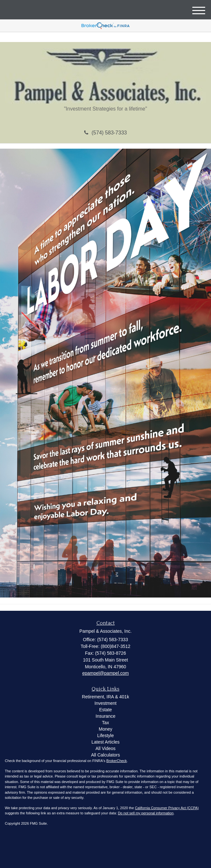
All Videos (106, 748)
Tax (106, 723)
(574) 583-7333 (106, 133)
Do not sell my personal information (146, 813)
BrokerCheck (117, 761)
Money (106, 729)
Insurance (105, 716)
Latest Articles (105, 742)
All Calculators (105, 755)
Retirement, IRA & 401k (106, 697)
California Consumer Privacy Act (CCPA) (167, 808)
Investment (106, 703)
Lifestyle (105, 736)
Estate (106, 710)
